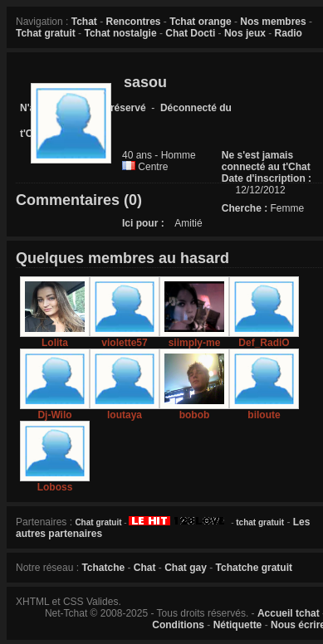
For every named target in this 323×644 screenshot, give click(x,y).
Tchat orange (200, 22)
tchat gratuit (260, 522)
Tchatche (103, 568)
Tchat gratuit (46, 33)
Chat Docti (190, 33)
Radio (289, 33)
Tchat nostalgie (120, 33)
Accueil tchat (289, 613)
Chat (145, 568)
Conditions (178, 625)
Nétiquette (238, 625)
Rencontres (134, 22)
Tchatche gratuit (254, 568)
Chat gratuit (98, 522)
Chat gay (186, 568)
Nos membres (273, 22)
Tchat (84, 22)
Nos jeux (245, 33)
